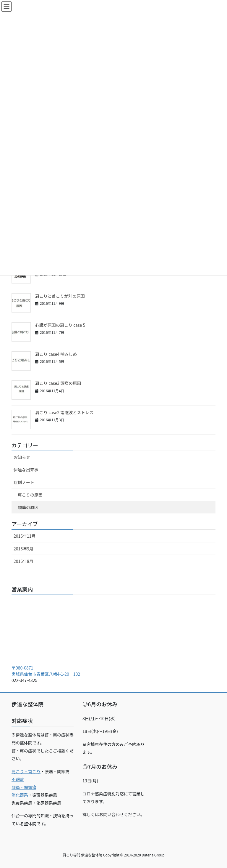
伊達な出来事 (26, 470)
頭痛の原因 (28, 507)
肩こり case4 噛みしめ (56, 354)
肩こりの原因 (30, 495)
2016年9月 (23, 549)
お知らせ (22, 457)
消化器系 (20, 795)
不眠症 (18, 779)
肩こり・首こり (26, 771)
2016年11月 (25, 536)
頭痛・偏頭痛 (24, 787)
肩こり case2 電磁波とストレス (64, 412)
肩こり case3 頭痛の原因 (58, 383)
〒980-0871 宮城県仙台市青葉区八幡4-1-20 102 (46, 671)
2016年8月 (23, 561)
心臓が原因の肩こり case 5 (60, 325)
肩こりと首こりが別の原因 (60, 296)
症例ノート (24, 482)
